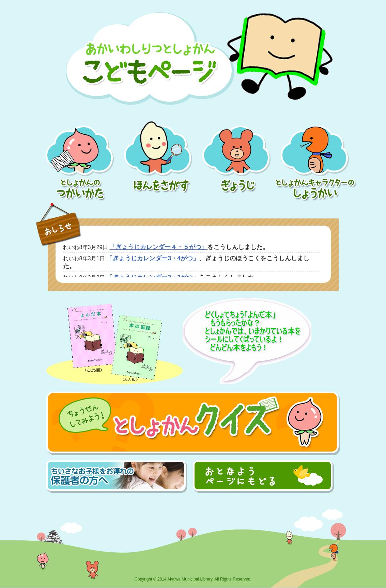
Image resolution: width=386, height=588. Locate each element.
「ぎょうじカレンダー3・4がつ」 (153, 258)
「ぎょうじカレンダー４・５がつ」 (158, 247)
